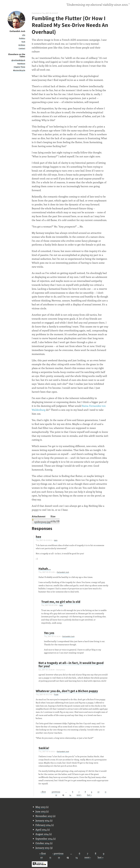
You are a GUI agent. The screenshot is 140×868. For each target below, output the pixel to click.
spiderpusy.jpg (42, 522)
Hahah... (45, 569)
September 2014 (44, 839)
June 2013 (40, 811)
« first (43, 792)
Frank (56, 694)
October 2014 (42, 843)
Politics (22, 38)
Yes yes (49, 633)
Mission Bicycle (19, 70)
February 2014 (43, 825)
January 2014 (42, 820)
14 (70, 795)
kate (56, 540)
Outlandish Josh (17, 31)
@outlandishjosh (18, 60)
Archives (22, 45)
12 (56, 795)
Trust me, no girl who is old (61, 602)
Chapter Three (19, 67)
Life (24, 35)
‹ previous (56, 792)
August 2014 (42, 834)
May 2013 (40, 807)
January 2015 (42, 848)
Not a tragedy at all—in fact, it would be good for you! (71, 664)
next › (79, 795)
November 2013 (44, 816)
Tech (23, 42)
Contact (22, 48)
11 (106, 792)
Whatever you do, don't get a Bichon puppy (67, 691)
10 (98, 792)
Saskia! (44, 748)
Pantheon (21, 64)
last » (89, 795)
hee (38, 537)
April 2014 (41, 829)
